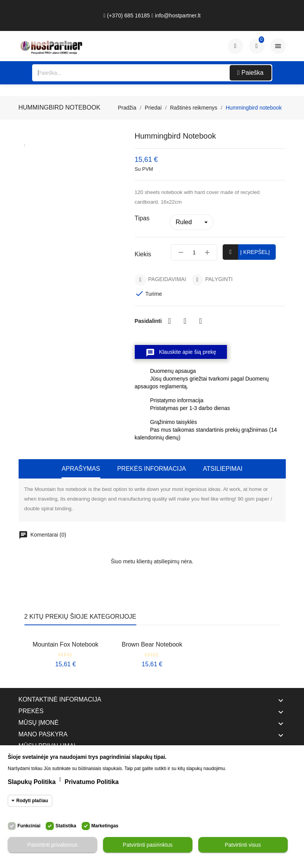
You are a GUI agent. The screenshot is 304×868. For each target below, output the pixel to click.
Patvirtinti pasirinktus (148, 845)
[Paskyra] (235, 46)
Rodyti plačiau (32, 801)
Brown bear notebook (152, 644)
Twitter (185, 321)
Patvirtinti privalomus (52, 845)
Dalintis (170, 321)
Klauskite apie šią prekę (181, 353)
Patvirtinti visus (243, 845)
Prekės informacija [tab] (151, 469)
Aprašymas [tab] (81, 469)
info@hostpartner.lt (176, 15)
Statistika (66, 826)
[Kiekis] (194, 252)
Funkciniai (29, 826)
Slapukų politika (32, 782)
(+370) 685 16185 (127, 15)
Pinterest (201, 321)
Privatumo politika (92, 782)
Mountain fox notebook (65, 644)
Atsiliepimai (223, 469)
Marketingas (105, 826)
